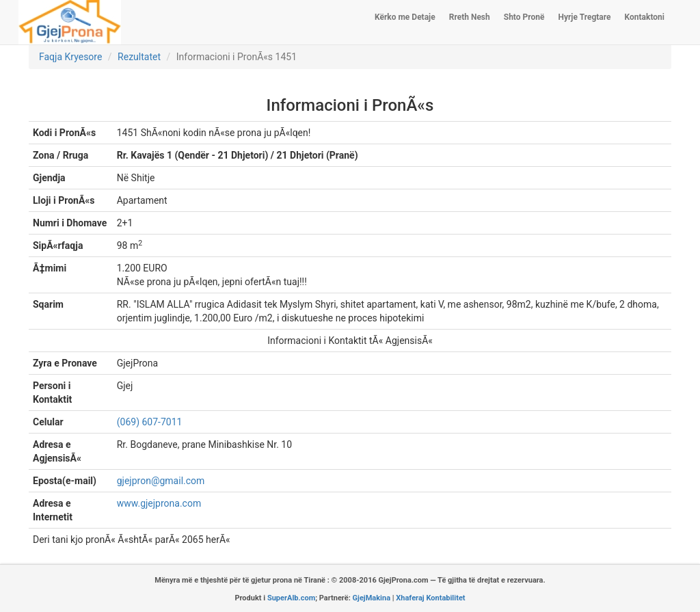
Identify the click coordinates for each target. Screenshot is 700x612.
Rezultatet (139, 57)
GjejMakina (372, 598)
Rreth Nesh (470, 17)
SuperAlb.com (291, 598)
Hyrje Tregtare (584, 17)
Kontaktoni (645, 17)
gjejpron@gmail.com (161, 481)
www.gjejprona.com (159, 503)
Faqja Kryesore (70, 57)
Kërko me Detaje (405, 17)
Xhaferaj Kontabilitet (430, 598)
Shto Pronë (524, 17)
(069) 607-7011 (150, 422)
